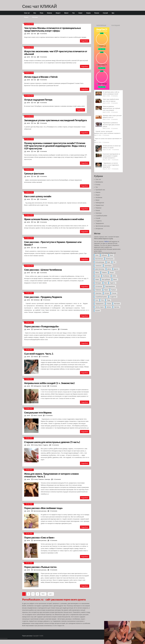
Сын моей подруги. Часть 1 (39, 354)
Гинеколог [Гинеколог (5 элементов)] (98, 266)
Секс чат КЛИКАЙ (39, 6)
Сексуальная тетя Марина (38, 412)
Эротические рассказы (40, 511)
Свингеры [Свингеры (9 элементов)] (98, 293)
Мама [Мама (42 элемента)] (97, 279)
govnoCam (103, 249)
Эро (113, 13)
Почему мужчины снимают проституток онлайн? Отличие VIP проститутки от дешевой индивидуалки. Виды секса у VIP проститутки (55, 146)
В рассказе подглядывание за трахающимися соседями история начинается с (111, 156)
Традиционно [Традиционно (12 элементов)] (99, 304)
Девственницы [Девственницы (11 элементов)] (100, 269)
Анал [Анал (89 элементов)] (97, 255)
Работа (107, 242)
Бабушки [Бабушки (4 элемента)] (104, 255)
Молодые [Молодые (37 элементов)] (98, 283)
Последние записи (116, 26)
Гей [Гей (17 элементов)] (114, 262)
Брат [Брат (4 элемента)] (109, 262)
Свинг (80, 13)
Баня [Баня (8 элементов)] (111, 255)
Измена (49, 13)
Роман (26, 17)
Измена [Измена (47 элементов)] (104, 273)
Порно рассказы (27, 636)
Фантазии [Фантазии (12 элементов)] (117, 304)
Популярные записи (101, 26)
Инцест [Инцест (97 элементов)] (112, 273)
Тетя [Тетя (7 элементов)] (102, 300)
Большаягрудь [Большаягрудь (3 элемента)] (100, 262)
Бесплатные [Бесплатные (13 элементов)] (99, 259)
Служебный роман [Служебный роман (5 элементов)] (101, 297)
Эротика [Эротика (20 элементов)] (117, 307)
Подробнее (85, 41)
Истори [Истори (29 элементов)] (98, 276)
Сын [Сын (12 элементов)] (97, 300)
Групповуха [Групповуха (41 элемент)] (108, 266)
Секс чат (27, 13)
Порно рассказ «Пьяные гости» (40, 567)
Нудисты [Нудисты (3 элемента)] (112, 283)
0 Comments (43, 34)
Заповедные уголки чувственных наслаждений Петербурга (55, 120)
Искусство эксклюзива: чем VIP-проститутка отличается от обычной (56, 53)
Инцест (58, 13)
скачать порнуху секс (101, 237)
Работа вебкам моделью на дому (104, 239)
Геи (73, 13)
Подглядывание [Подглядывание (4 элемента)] (110, 286)
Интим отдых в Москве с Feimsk (41, 77)
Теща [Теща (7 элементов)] (108, 300)
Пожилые (41, 479)
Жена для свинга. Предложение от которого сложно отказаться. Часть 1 (51, 475)
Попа (41, 13)
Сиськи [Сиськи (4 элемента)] (114, 293)
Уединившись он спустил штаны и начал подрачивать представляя (111, 165)
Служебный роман (101, 216)
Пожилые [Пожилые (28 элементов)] (98, 290)
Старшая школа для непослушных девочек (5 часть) (52, 442)
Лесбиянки (36, 300)
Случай (105, 13)
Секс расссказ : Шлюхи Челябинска (43, 270)
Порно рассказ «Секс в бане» (39, 537)
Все (35, 13)
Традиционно (100, 223)
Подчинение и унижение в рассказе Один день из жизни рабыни (111, 125)
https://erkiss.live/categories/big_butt (105, 253)
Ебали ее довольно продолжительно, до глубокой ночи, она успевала (111, 108)
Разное (97, 13)
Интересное (99, 229)
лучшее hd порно (114, 237)
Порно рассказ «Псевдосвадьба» (42, 326)
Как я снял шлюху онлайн (38, 196)
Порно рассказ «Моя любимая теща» (43, 508)
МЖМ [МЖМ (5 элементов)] (114, 276)
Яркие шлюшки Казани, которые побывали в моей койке (54, 219)
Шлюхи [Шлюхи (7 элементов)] (109, 307)
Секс (35, 34)
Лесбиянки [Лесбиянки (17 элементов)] (106, 276)
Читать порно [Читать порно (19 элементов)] (99, 307)
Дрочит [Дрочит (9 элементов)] (116, 269)
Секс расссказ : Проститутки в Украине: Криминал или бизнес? (53, 243)
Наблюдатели (37, 386)
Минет (66, 13)
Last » (51, 594)
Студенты (54, 329)
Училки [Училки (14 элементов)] (109, 304)
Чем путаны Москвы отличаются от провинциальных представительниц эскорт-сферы (53, 29)
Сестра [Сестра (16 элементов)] (107, 293)
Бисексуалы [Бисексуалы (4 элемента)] (110, 259)
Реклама (35, 17)
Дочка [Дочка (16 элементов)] (109, 269)
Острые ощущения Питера (38, 100)
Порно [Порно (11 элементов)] (106, 290)
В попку (36, 445)
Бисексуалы (99, 182)
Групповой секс (38, 329)
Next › (43, 594)
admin (28, 34)
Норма (88, 13)
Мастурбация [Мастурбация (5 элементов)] (106, 279)
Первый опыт (47, 329)
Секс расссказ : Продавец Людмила (43, 297)
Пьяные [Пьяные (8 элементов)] (113, 290)
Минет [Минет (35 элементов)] (115, 279)
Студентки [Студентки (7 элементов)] (113, 297)
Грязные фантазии (34, 173)
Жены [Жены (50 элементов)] (97, 273)
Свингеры (47, 479)
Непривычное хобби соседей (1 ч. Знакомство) (49, 383)
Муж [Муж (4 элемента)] (105, 283)
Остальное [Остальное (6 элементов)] (99, 286)
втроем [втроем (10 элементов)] (98, 310)
